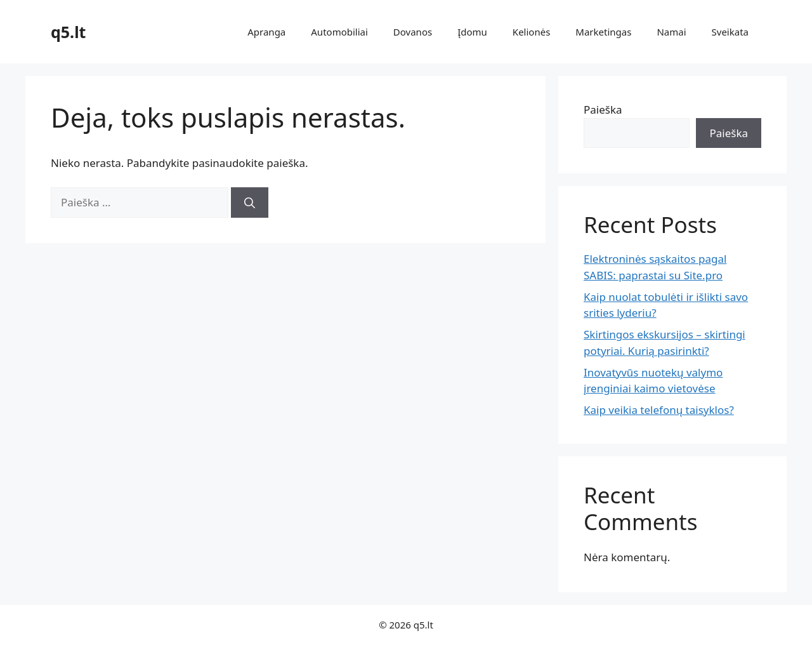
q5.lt (68, 32)
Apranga (266, 32)
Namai (671, 32)
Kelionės (531, 32)
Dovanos (413, 32)
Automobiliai (339, 32)
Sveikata (730, 32)
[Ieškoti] (250, 203)
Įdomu (472, 32)
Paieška (603, 110)
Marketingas (603, 32)
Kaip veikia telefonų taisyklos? (659, 410)
